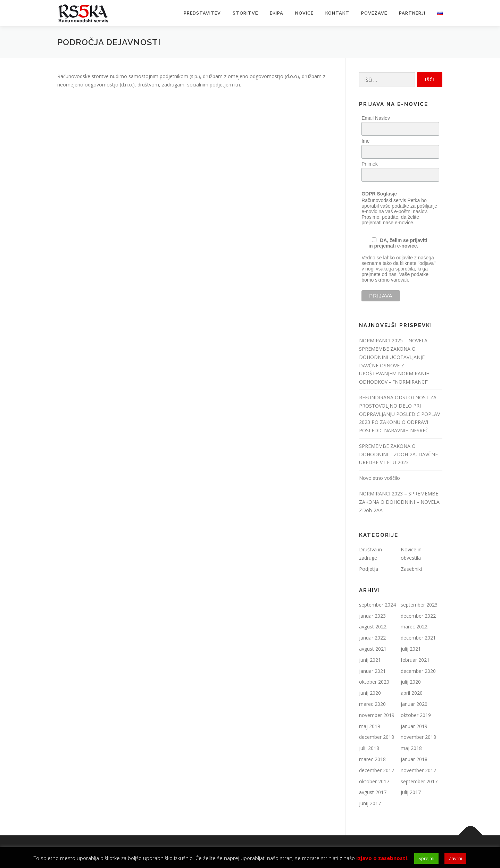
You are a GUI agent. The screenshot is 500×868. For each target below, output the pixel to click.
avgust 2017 (373, 792)
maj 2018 (411, 748)
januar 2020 (414, 704)
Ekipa (277, 13)
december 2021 (418, 638)
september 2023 (419, 605)
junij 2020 (370, 693)
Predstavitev (202, 13)
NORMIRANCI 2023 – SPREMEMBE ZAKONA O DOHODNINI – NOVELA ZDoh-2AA (399, 502)
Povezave (374, 13)
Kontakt (337, 13)
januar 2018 (414, 759)
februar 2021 (415, 660)
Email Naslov (376, 118)
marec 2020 (372, 704)
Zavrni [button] (455, 858)
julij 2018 (369, 748)
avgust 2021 (373, 649)
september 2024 (377, 605)
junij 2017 (370, 803)
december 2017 (377, 770)
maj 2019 (370, 726)
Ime (365, 141)
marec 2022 (414, 627)
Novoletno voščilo (380, 478)
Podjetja (369, 569)
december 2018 (377, 737)
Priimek (370, 164)
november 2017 (418, 770)
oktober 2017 (374, 781)
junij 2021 (370, 660)
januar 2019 (414, 726)
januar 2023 (372, 616)
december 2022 (418, 616)
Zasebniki (411, 569)
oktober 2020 (374, 682)
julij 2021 (411, 649)
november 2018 (418, 737)
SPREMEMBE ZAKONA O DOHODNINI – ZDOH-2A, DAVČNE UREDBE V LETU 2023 (398, 454)
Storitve (245, 13)
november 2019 (377, 715)
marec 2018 (372, 759)
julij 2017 (411, 792)
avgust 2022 (373, 627)
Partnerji (412, 13)
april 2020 (412, 693)
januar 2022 (372, 638)
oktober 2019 (416, 715)
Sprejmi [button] (426, 858)
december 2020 (418, 671)
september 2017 (419, 781)
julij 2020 (411, 682)
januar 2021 (372, 671)
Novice (304, 13)
